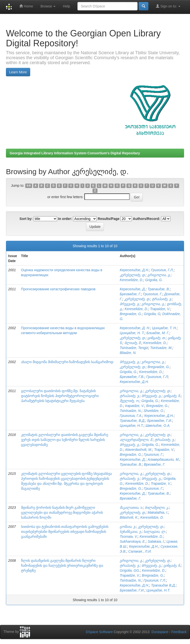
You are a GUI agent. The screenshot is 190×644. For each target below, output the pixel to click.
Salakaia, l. (156, 541)
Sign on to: (168, 6)
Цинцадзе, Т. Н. (165, 328)
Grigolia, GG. (130, 570)
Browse (48, 6)
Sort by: (26, 219)
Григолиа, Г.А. (131, 416)
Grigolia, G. (154, 280)
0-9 (29, 186)
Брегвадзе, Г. (130, 294)
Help (66, 6)
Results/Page (109, 219)
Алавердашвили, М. (164, 459)
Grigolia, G (152, 314)
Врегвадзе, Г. (155, 464)
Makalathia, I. (158, 512)
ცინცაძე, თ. (157, 338)
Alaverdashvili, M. (139, 450)
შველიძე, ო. (130, 401)
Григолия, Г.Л (157, 377)
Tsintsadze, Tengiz (134, 348)
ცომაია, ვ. (128, 527)
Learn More (18, 72)
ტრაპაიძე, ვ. (162, 299)
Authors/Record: (146, 219)
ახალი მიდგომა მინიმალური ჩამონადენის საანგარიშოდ (67, 362)
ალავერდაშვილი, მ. (136, 440)
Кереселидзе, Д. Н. (135, 328)
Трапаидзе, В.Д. (133, 421)
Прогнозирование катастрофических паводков (58, 289)
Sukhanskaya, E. (133, 541)
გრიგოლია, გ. (159, 275)
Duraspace (160, 632)
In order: (65, 219)
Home (26, 6)
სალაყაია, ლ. (155, 532)
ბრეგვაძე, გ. (130, 304)
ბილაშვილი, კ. (157, 508)
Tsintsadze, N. (131, 411)
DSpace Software (99, 632)
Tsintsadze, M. (161, 348)
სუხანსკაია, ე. (131, 532)
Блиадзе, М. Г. (158, 333)
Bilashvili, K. (129, 517)
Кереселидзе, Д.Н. (134, 270)
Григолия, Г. (153, 294)
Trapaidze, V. (160, 309)
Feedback (179, 632)
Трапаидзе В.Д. (164, 585)
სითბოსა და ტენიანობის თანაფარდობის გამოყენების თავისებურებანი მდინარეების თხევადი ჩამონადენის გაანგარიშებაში (65, 532)
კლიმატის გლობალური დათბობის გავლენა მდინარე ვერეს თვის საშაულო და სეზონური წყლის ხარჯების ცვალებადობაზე (65, 440)
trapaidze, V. (135, 406)
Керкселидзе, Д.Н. (134, 382)
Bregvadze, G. (131, 314)
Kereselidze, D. (131, 280)
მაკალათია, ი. (131, 508)
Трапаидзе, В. (159, 289)
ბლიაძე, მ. (133, 343)
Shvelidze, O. (154, 411)
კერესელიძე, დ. (133, 275)
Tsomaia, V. (129, 537)
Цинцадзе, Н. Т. (132, 333)
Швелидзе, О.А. (158, 426)
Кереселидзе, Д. (133, 289)
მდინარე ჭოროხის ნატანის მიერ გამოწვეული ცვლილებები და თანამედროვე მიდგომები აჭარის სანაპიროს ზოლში (62, 512)
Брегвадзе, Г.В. (132, 377)
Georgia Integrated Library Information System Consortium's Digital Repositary (75, 153)
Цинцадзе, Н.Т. (132, 426)
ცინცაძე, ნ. (172, 396)
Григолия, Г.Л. (162, 270)
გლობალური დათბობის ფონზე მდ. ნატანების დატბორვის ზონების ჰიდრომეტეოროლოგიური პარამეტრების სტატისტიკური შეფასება (60, 396)
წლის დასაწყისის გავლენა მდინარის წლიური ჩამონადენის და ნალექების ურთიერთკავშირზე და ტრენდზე (62, 565)
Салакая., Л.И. (140, 551)
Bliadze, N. (128, 353)
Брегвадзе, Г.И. (160, 421)
